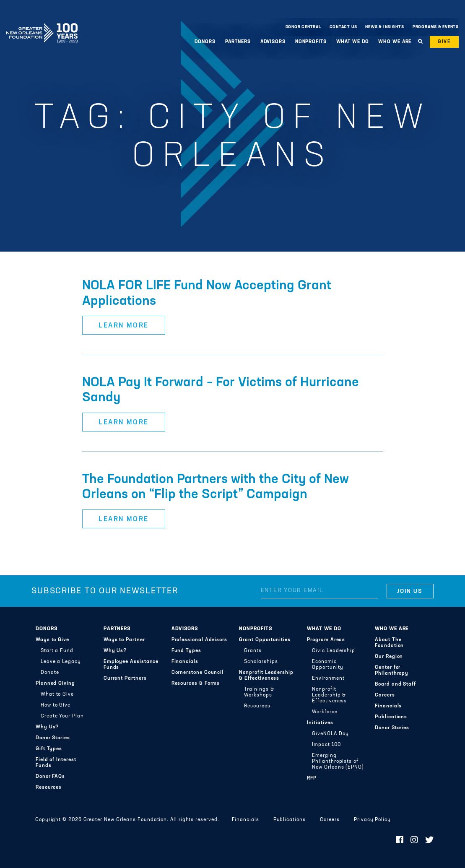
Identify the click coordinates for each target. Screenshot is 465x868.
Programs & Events (436, 27)
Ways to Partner (124, 640)
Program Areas (326, 640)
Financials (185, 662)
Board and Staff (395, 684)
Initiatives (320, 723)
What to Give (57, 694)
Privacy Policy (372, 820)
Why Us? (47, 727)
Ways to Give (52, 640)
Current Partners (125, 678)
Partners (238, 42)
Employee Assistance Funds (131, 665)
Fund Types (186, 651)
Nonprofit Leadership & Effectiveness (266, 676)
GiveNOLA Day (330, 734)
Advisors (273, 42)
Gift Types (49, 749)
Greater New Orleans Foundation (42, 25)
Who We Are (395, 42)
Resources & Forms (196, 683)
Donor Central (303, 27)
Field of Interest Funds (56, 763)
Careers (385, 695)
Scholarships (261, 662)
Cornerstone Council (198, 673)
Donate (50, 673)
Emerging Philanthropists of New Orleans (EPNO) (338, 761)
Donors (205, 42)
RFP (312, 778)
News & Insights (385, 27)
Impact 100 (326, 745)
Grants (253, 651)
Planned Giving (55, 683)
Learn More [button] (124, 326)
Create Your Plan (62, 716)
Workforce (325, 712)
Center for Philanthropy (392, 670)
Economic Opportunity (327, 665)
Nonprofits (311, 42)
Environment (328, 678)
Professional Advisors (199, 640)
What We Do (353, 42)
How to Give (56, 705)
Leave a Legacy (61, 662)
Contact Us (343, 27)
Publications (391, 717)
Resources (49, 787)
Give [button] (444, 42)
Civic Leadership (334, 651)
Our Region (389, 657)
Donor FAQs (50, 777)
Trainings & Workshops (259, 692)
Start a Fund (57, 651)
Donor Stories (53, 738)
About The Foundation (389, 643)
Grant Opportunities (265, 640)
